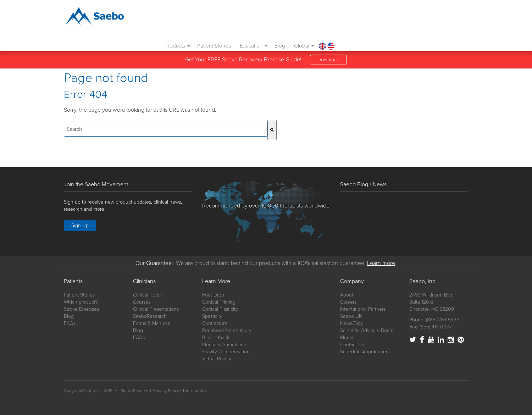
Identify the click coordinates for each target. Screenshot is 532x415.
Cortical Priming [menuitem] (219, 302)
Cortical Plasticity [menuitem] (220, 309)
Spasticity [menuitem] (212, 316)
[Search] (272, 130)
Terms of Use (195, 391)
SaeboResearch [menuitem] (150, 316)
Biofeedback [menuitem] (216, 337)
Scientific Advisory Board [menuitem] (367, 330)
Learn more (381, 263)
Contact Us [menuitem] (352, 345)
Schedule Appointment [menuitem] (365, 352)
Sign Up (80, 225)
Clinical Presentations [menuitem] (156, 309)
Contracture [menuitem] (215, 323)
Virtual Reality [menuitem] (217, 359)
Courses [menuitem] (142, 302)
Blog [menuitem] (408, 17)
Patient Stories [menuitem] (342, 17)
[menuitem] (450, 17)
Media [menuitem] (347, 337)
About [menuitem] (347, 295)
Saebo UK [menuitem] (351, 316)
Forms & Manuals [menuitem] (151, 323)
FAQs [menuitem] (70, 323)
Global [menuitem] (432, 17)
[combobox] (166, 129)
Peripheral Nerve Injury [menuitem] (227, 330)
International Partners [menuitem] (363, 309)
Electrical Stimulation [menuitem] (224, 345)
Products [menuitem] (305, 17)
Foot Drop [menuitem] (213, 295)
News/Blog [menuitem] (352, 323)
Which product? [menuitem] (81, 302)
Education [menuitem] (382, 17)
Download (328, 44)
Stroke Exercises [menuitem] (81, 309)
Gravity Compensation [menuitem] (226, 352)
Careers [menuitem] (348, 302)
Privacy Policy (166, 391)
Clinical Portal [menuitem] (147, 295)
